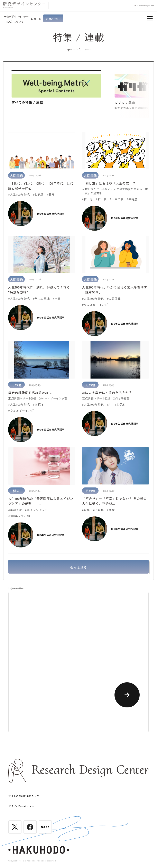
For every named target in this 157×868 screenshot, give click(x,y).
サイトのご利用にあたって (24, 796)
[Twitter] (15, 832)
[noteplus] (45, 832)
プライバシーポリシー (21, 806)
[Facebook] (30, 832)
